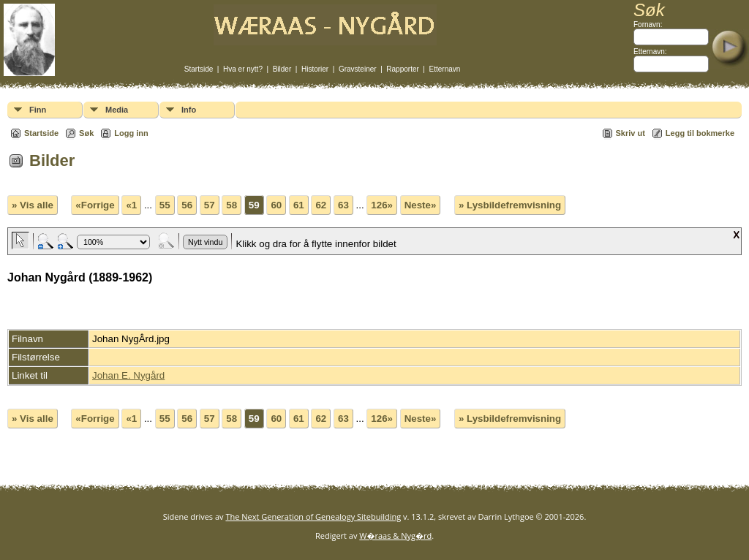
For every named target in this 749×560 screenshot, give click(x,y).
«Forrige (95, 205)
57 (210, 205)
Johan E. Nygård (128, 375)
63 (343, 205)
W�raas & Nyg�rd (395, 536)
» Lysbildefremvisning (510, 205)
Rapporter (402, 69)
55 (165, 205)
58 (232, 205)
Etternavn (445, 69)
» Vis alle (33, 205)
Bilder (282, 69)
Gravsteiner (358, 69)
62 (321, 205)
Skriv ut (631, 133)
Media (117, 110)
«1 (131, 205)
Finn (38, 110)
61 (299, 205)
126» (382, 205)
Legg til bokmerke (700, 133)
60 (276, 205)
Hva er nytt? (243, 69)
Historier (315, 69)
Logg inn (131, 133)
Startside (199, 69)
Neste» (421, 205)
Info (189, 110)
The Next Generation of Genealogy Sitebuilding (313, 517)
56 (187, 205)
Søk (86, 133)
